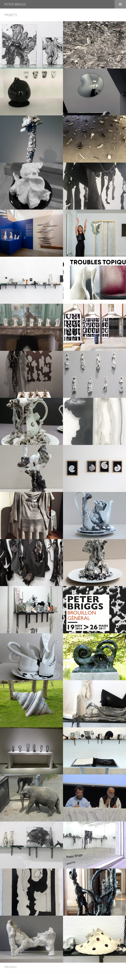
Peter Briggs (15, 4)
